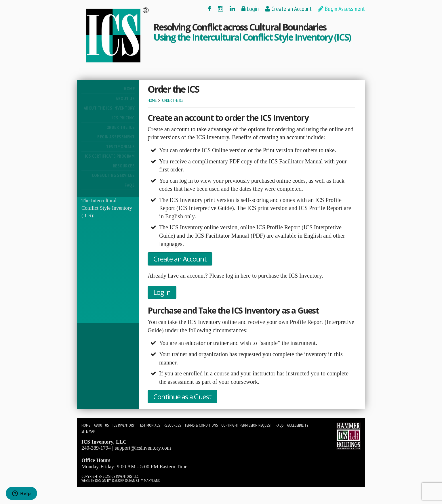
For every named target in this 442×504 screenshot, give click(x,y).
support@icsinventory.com (143, 448)
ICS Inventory (124, 425)
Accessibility (298, 425)
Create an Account (288, 9)
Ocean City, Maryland (143, 480)
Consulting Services (113, 175)
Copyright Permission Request (247, 425)
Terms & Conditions (201, 425)
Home (129, 89)
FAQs (130, 185)
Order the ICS (121, 127)
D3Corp (118, 480)
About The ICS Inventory (109, 108)
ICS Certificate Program (110, 156)
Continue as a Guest (182, 397)
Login (250, 9)
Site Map (88, 431)
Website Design (94, 480)
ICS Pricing (123, 118)
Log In (162, 292)
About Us (125, 98)
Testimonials (120, 146)
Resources (124, 166)
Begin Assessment (341, 9)
